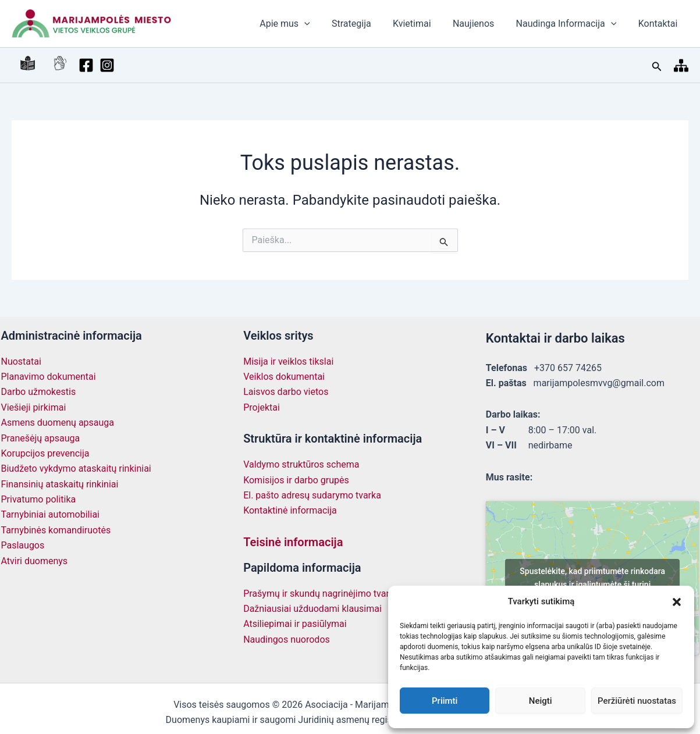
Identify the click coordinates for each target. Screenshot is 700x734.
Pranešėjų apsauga (41, 438)
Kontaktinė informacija (290, 510)
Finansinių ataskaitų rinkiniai (60, 484)
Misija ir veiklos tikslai (288, 361)
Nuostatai (21, 361)
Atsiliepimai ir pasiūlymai (295, 624)
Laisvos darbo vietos (286, 392)
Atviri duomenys (35, 561)
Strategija (365, 24)
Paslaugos (23, 545)
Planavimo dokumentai (49, 377)
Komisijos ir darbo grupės (296, 480)
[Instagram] (84, 65)
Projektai (262, 407)
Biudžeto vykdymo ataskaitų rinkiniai (76, 468)
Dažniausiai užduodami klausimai (312, 609)
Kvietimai (423, 24)
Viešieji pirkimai (34, 407)
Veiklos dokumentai (284, 377)
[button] (677, 602)
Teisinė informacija (293, 542)
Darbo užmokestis (39, 392)
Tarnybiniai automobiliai (51, 514)
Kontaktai (659, 24)
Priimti (445, 701)
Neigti (541, 701)
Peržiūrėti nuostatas (637, 701)
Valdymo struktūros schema (301, 464)
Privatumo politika (39, 499)
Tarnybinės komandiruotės (56, 530)
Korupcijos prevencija (45, 453)
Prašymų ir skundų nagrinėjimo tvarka (321, 594)
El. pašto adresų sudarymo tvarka (312, 495)
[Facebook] (63, 65)
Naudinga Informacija (571, 24)
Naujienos (481, 24)
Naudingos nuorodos (287, 639)
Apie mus (301, 24)
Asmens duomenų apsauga (58, 423)
